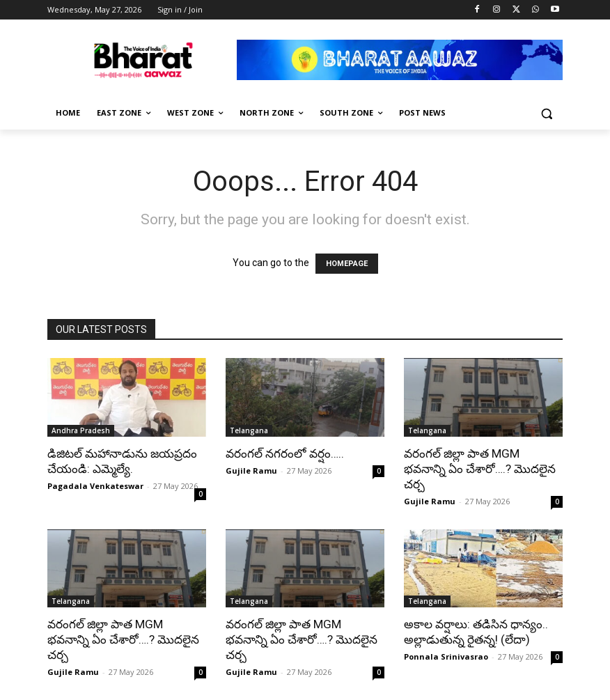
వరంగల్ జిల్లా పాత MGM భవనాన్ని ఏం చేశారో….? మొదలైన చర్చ (480, 469)
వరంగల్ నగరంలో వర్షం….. (285, 453)
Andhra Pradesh (81, 430)
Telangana (249, 430)
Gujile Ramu (251, 470)
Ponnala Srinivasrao (446, 656)
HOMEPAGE (347, 264)
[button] (546, 113)
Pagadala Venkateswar (95, 486)
